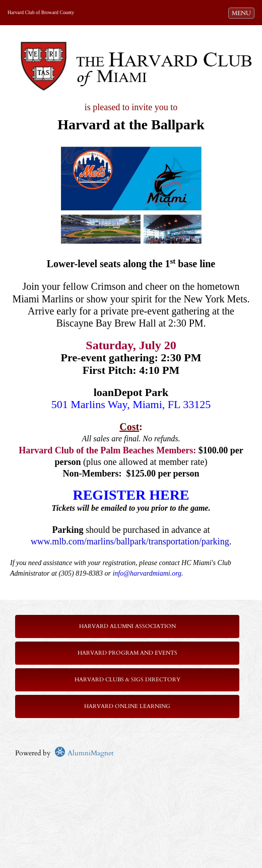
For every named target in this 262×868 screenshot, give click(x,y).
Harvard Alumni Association (127, 626)
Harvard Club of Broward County (41, 12)
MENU (243, 13)
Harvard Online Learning (127, 706)
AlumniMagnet (84, 753)
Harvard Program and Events (127, 653)
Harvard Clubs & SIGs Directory (127, 680)
